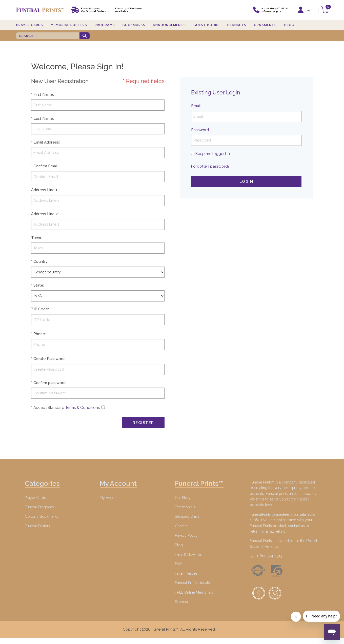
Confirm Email (46, 166)
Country (41, 261)
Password (200, 130)
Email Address (46, 142)
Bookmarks (134, 25)
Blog (289, 25)
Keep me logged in (213, 154)
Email (196, 106)
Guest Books (207, 25)
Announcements (169, 25)
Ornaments (265, 25)
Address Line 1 (44, 190)
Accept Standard (49, 408)
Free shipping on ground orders (94, 10)
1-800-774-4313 (266, 556)
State (38, 285)
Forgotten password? (210, 166)
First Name (43, 94)
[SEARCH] (48, 36)
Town (36, 238)
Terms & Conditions (83, 408)
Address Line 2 (44, 214)
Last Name (43, 118)
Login (246, 182)
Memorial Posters (69, 25)
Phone (39, 334)
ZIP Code (40, 309)
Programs (105, 25)
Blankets (237, 25)
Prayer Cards (30, 25)
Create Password (49, 359)
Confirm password (49, 383)
